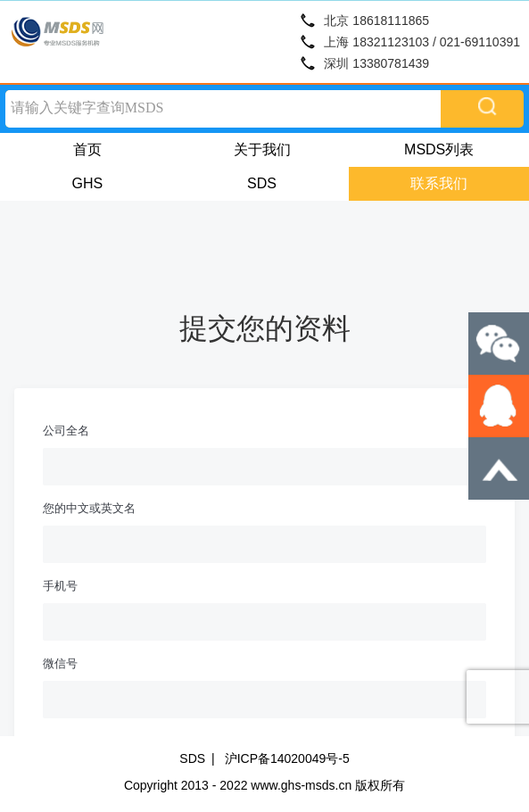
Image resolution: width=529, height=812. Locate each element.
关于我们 (262, 149)
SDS (262, 183)
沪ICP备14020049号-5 (287, 758)
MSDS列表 (439, 149)
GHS (88, 183)
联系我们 (439, 183)
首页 (87, 149)
